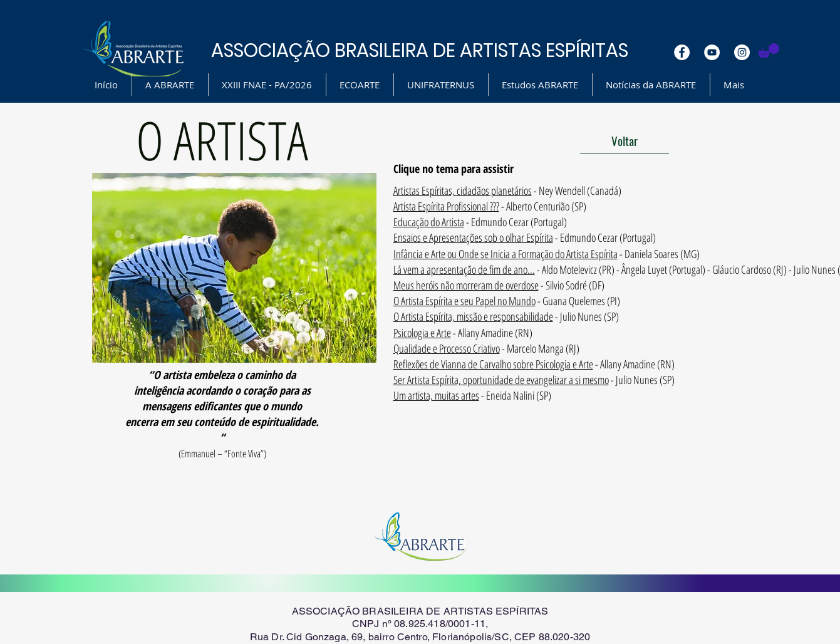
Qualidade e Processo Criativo (447, 348)
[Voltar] (625, 141)
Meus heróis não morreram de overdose (466, 285)
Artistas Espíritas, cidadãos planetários (463, 190)
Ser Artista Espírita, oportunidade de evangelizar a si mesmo (501, 380)
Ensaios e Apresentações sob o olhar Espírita (473, 237)
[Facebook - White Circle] (682, 52)
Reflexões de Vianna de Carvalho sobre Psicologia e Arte (493, 364)
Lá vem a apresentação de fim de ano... (464, 269)
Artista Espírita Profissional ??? (446, 206)
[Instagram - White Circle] (742, 52)
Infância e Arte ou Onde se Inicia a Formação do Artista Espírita (506, 254)
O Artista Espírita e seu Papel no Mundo (464, 301)
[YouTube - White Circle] (712, 52)
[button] (769, 50)
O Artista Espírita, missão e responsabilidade (473, 316)
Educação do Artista (429, 222)
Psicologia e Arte (422, 333)
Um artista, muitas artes (436, 395)
